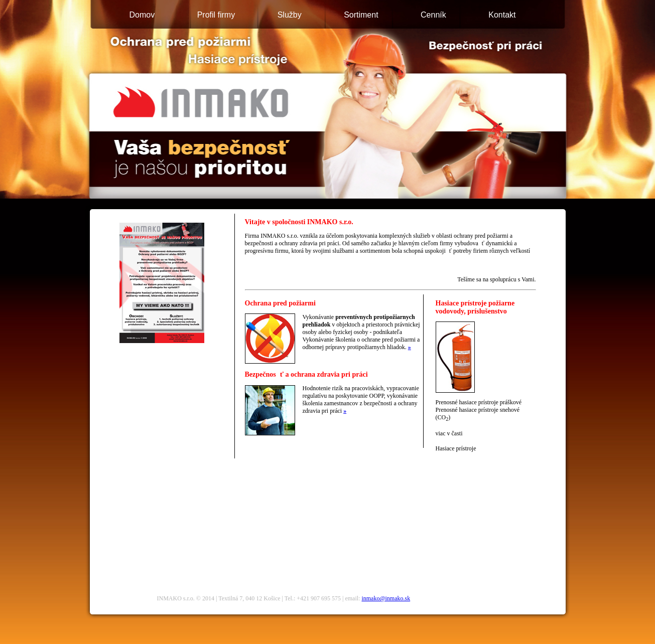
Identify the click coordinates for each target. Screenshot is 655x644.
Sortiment (361, 15)
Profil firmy (216, 15)
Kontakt (502, 15)
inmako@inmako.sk (386, 598)
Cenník (433, 15)
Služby (290, 15)
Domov (142, 15)
